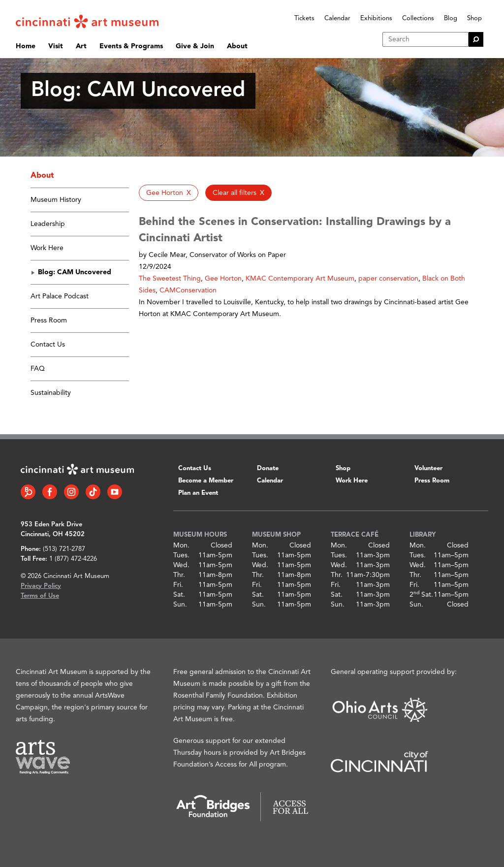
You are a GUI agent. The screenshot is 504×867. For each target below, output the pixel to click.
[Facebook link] (50, 492)
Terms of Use (40, 596)
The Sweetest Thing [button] (170, 279)
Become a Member (206, 481)
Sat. (179, 595)
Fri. (178, 585)
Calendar (337, 18)
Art (81, 46)
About (237, 46)
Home (26, 46)
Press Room (49, 321)
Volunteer (428, 468)
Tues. (181, 555)
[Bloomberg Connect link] (28, 492)
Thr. (179, 575)
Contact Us (48, 345)
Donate (268, 468)
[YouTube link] (115, 492)
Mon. (181, 546)
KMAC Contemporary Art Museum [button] (300, 279)
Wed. (181, 565)
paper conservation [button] (388, 279)
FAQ (38, 369)
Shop (474, 18)
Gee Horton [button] (223, 279)
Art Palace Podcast (60, 296)
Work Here (47, 248)
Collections (418, 18)
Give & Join (195, 46)
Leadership (48, 224)
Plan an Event (198, 493)
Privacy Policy (41, 586)
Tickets (304, 18)
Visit (56, 46)
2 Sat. (421, 595)
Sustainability (51, 393)
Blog (451, 18)
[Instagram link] (71, 492)
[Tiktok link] (93, 492)
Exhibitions (376, 18)
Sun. (180, 605)
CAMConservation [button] (188, 290)
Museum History (56, 200)
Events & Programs (131, 46)
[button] (169, 193)
